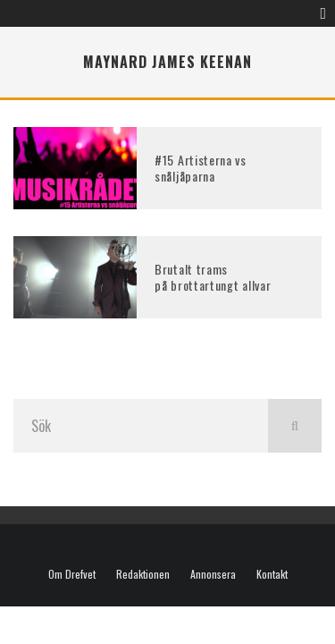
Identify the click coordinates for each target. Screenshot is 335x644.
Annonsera (213, 574)
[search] (295, 426)
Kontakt (272, 574)
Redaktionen (143, 574)
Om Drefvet (72, 574)
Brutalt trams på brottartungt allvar (213, 277)
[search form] (141, 426)
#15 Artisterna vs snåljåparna (201, 168)
